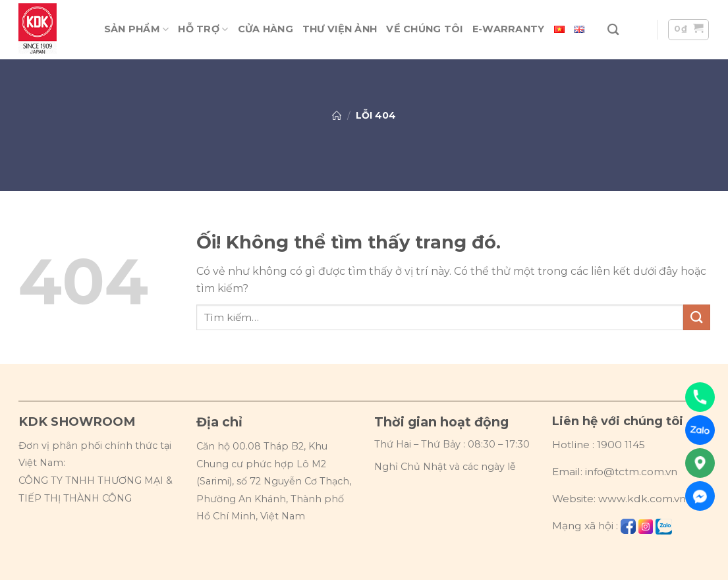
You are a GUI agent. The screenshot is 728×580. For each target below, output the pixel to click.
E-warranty (509, 29)
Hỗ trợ (203, 29)
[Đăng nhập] (638, 30)
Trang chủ (337, 115)
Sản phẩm (137, 29)
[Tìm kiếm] (613, 30)
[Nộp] (696, 317)
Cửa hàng (266, 29)
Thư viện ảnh (340, 29)
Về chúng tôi (424, 29)
